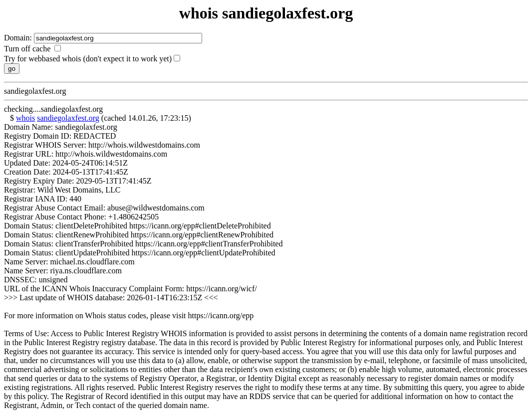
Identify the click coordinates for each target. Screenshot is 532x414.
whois (25, 118)
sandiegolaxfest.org (68, 118)
